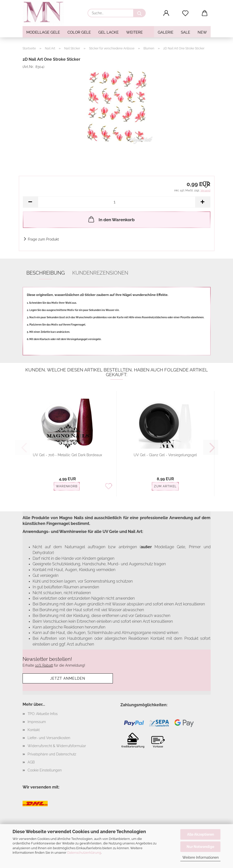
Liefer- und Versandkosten (49, 738)
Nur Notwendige (200, 847)
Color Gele (79, 32)
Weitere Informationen (201, 857)
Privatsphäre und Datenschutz (52, 754)
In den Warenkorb (111, 219)
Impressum (37, 722)
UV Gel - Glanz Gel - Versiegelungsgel (165, 455)
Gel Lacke (108, 32)
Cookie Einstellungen (45, 770)
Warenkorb (67, 486)
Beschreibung (46, 273)
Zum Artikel (165, 486)
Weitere (134, 32)
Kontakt (34, 730)
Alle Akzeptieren (201, 834)
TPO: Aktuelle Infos (43, 714)
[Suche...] (139, 13)
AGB (31, 762)
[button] (166, 13)
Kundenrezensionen (100, 273)
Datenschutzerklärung (84, 853)
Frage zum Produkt (43, 239)
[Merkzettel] (185, 13)
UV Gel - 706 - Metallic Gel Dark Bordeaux (67, 455)
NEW (202, 32)
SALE (185, 32)
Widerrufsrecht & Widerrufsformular (57, 746)
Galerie (166, 32)
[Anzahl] (117, 202)
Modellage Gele (43, 32)
